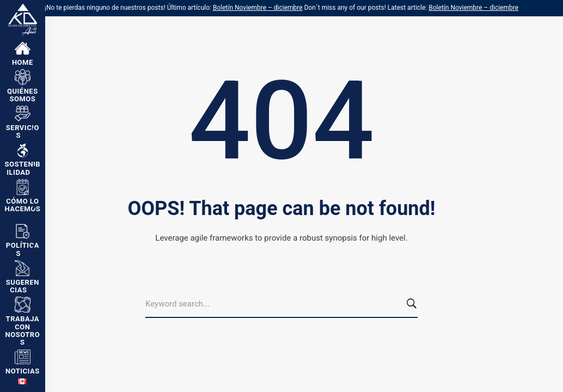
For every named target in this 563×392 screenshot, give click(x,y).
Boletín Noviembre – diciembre (258, 8)
